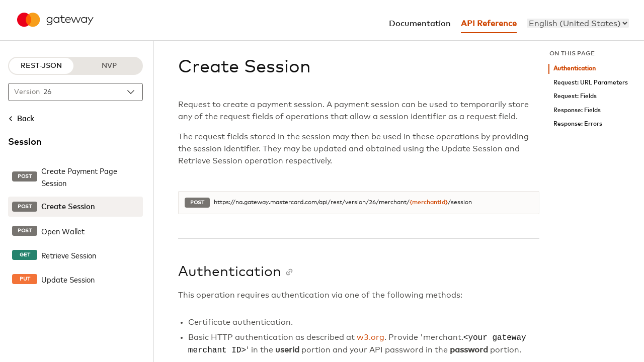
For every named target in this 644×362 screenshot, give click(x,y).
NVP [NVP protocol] (109, 66)
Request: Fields (575, 96)
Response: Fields (577, 110)
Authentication (575, 69)
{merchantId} (429, 203)
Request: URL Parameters (591, 83)
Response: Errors (578, 124)
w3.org (371, 338)
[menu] (578, 23)
